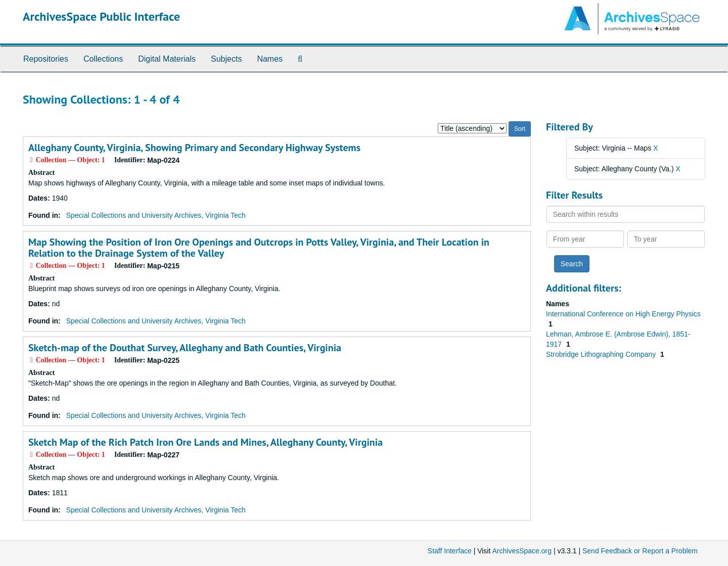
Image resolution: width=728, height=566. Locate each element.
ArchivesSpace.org (522, 551)
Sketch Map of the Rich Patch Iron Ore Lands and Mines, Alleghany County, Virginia (206, 442)
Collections (103, 59)
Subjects (226, 59)
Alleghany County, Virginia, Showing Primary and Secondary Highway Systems (194, 148)
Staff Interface (450, 551)
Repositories (46, 59)
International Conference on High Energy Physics (623, 314)
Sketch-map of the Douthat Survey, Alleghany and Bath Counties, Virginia (185, 348)
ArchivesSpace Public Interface (101, 16)
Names (270, 59)
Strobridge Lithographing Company (602, 354)
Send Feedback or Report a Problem (640, 551)
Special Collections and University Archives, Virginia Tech (156, 215)
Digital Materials (167, 59)
